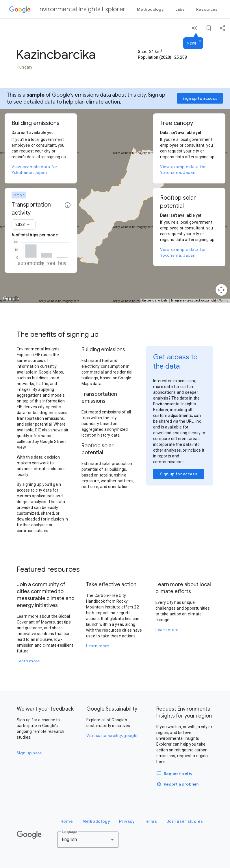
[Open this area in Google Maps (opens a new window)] (11, 299)
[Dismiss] (200, 41)
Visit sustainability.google (112, 735)
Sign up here (29, 753)
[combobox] (24, 225)
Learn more (28, 661)
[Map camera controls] (221, 290)
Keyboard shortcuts (155, 300)
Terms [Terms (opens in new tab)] (224, 300)
